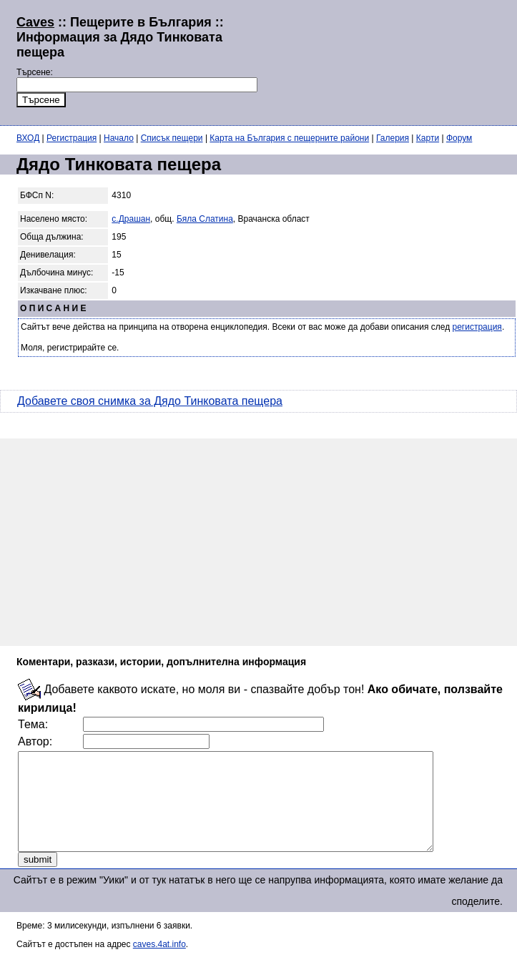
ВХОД (28, 138)
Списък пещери (172, 138)
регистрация (477, 327)
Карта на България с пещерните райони (289, 138)
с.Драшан (131, 219)
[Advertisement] (323, 61)
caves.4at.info (159, 964)
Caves (35, 22)
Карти (428, 138)
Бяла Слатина (205, 219)
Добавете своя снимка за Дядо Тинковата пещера (150, 401)
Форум (459, 138)
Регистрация (72, 138)
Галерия (393, 138)
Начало (119, 138)
